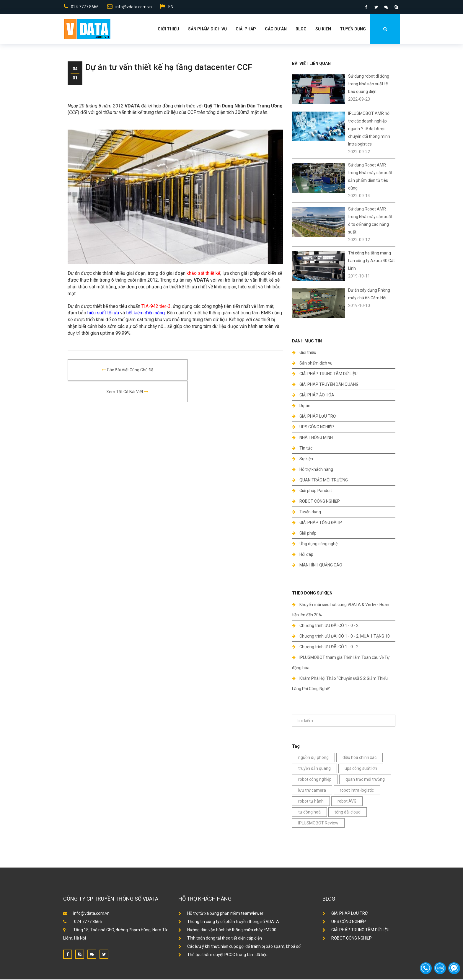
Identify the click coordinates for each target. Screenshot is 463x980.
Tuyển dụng (353, 30)
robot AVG (347, 802)
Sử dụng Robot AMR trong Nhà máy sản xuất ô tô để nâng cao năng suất (370, 221)
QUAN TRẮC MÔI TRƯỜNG (320, 481)
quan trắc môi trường (365, 780)
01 (75, 79)
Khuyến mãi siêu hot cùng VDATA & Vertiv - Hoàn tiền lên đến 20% (341, 610)
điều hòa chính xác (360, 758)
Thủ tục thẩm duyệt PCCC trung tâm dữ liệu (223, 955)
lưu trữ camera (312, 791)
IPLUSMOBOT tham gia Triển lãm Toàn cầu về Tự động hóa (341, 663)
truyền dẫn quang (314, 769)
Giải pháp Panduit (312, 491)
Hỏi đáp (303, 555)
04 (75, 69)
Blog (301, 30)
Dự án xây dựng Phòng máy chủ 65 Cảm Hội (369, 295)
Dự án (301, 406)
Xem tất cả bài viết (229, 371)
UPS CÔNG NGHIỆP (313, 427)
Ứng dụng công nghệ (315, 544)
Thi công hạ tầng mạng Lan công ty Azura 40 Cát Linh (371, 261)
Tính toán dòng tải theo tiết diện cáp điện (220, 939)
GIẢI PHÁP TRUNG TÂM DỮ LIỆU (325, 374)
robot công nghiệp (315, 780)
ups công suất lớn (361, 769)
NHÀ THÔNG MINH (312, 438)
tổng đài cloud (348, 813)
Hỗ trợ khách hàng (313, 470)
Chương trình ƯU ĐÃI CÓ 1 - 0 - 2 (325, 626)
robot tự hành (311, 802)
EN (167, 7)
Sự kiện (323, 30)
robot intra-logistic (357, 791)
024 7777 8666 (81, 7)
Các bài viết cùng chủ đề (122, 371)
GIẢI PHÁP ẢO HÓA (313, 396)
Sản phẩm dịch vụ (207, 30)
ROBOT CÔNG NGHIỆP (316, 502)
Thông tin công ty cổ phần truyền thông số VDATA (229, 922)
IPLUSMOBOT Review (318, 824)
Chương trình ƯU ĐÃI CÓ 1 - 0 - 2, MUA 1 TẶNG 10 (341, 637)
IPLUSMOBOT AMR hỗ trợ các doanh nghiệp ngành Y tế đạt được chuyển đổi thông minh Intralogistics (369, 129)
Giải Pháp (246, 30)
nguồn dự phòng (313, 758)
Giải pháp (304, 534)
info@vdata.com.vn (129, 7)
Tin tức (302, 449)
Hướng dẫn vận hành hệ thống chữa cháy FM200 (227, 930)
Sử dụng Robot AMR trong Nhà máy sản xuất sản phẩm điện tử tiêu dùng (370, 177)
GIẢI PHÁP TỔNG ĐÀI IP (317, 523)
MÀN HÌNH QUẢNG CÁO (317, 566)
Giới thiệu (168, 30)
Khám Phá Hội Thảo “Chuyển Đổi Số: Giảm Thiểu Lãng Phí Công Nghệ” (340, 684)
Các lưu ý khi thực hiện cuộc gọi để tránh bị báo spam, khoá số (239, 947)
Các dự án (276, 30)
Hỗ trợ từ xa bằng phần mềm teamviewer (221, 914)
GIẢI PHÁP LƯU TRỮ (314, 417)
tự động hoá (309, 813)
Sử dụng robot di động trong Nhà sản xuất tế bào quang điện (369, 84)
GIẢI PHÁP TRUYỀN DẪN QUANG (325, 385)
